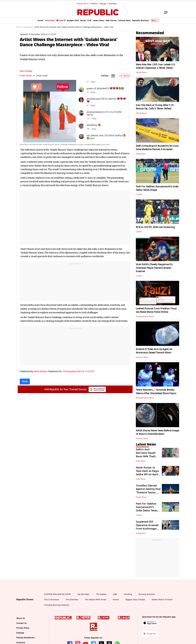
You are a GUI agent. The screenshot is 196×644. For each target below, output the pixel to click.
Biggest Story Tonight (135, 600)
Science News (142, 357)
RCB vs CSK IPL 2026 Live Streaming (155, 227)
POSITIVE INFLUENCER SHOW (57, 594)
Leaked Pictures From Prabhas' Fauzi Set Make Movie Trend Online (156, 310)
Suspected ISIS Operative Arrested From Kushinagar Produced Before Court (147, 529)
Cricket (139, 195)
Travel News (141, 497)
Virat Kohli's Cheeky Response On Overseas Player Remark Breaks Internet (154, 268)
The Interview (72, 600)
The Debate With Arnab (95, 600)
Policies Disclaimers (26, 638)
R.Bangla (103, 4)
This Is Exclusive (52, 600)
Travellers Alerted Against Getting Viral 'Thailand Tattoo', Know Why (148, 491)
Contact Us (21, 623)
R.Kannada (113, 4)
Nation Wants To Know (162, 600)
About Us (21, 618)
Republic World (83, 4)
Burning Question (147, 594)
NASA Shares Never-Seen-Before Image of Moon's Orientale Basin (157, 432)
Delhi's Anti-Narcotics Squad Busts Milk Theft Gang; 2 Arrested (146, 455)
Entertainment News (145, 317)
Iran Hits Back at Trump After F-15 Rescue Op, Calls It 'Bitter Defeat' (155, 107)
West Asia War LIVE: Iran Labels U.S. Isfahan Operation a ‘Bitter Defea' (156, 66)
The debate (101, 594)
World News (141, 73)
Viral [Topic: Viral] (25, 381)
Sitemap (20, 633)
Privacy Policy (23, 628)
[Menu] (164, 12)
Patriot (116, 600)
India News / (28, 27)
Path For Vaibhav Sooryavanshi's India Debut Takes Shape (157, 188)
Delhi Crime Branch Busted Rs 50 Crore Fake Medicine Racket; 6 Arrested (157, 148)
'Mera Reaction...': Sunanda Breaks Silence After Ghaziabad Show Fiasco (156, 391)
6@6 (115, 594)
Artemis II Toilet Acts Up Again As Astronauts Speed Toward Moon (154, 351)
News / (19, 27)
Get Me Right (83, 594)
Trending (128, 594)
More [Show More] (155, 21)
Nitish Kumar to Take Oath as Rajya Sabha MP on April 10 (147, 473)
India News (26, 76)
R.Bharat (94, 4)
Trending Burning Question (57, 605)
